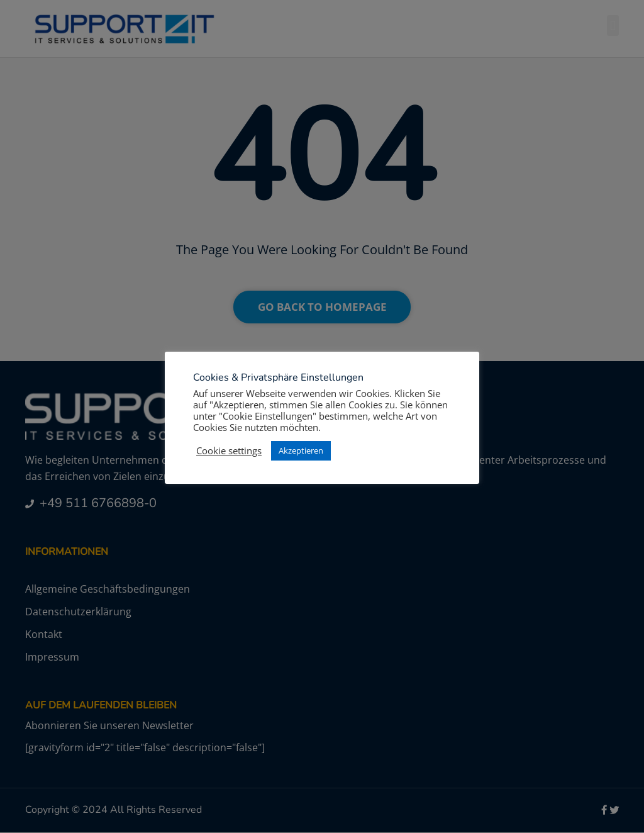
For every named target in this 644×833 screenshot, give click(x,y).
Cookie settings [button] (229, 450)
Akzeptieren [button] (301, 450)
